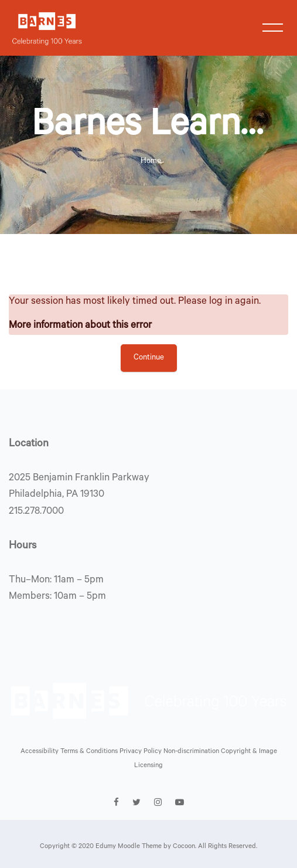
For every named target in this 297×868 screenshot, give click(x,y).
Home (151, 162)
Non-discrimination (192, 752)
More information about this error (80, 326)
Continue (149, 358)
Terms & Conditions (90, 752)
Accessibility (40, 752)
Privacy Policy (141, 752)
